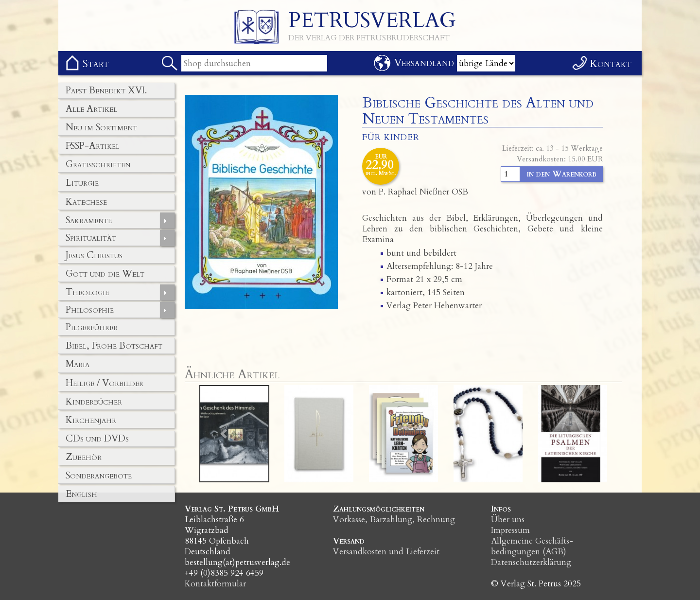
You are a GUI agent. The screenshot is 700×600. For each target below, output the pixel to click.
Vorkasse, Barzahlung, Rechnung (394, 520)
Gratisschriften (98, 164)
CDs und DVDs (97, 439)
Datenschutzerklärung (531, 562)
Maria (78, 364)
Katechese (86, 202)
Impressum (510, 530)
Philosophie (90, 310)
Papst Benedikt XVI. (106, 90)
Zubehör (84, 457)
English (81, 494)
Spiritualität (91, 238)
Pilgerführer (92, 327)
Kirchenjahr (91, 420)
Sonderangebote (99, 476)
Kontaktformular (215, 584)
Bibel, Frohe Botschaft (114, 346)
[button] (224, 434)
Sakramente (89, 220)
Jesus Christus (94, 255)
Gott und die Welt (105, 274)
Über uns (508, 520)
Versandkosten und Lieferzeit (386, 552)
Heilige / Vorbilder (105, 383)
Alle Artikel (91, 109)
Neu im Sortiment (101, 127)
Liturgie (82, 183)
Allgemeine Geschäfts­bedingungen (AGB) (532, 546)
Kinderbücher (94, 402)
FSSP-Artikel (93, 146)
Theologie (87, 292)
